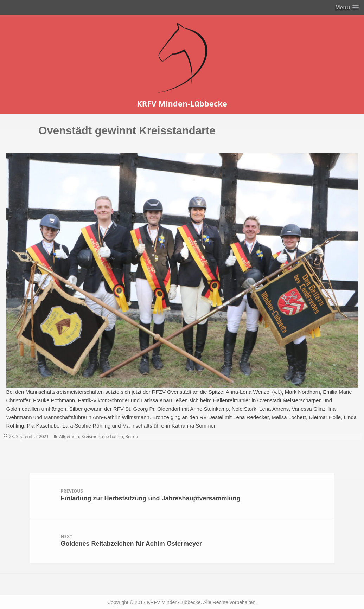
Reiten (132, 437)
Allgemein (69, 437)
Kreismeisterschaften (102, 437)
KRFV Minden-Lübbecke (182, 103)
